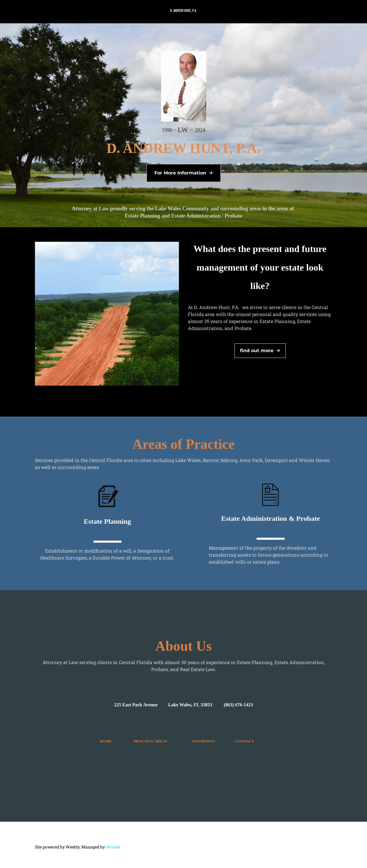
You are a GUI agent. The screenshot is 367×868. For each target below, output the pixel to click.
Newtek (113, 847)
